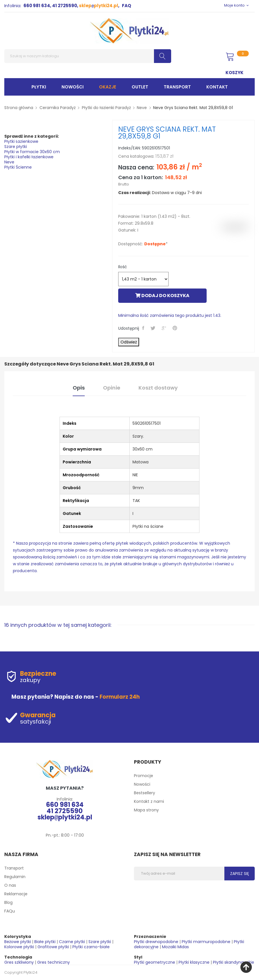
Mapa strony (146, 810)
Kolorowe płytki (19, 947)
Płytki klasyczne (194, 962)
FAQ (126, 6)
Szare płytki (16, 147)
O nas (10, 885)
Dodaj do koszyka (162, 296)
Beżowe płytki (18, 942)
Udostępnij (144, 328)
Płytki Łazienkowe (21, 141)
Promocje (144, 776)
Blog (8, 902)
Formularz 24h (120, 697)
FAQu (10, 911)
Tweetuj (154, 328)
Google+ (165, 328)
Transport (14, 868)
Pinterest (175, 328)
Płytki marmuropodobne (206, 942)
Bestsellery (145, 793)
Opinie (112, 388)
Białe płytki (45, 942)
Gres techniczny (54, 962)
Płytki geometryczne (155, 962)
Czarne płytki (72, 942)
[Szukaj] (88, 56)
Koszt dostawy (158, 388)
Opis (79, 388)
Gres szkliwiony (19, 962)
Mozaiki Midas (175, 947)
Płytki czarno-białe (91, 947)
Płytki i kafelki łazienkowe (29, 157)
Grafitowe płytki (53, 947)
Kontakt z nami (149, 801)
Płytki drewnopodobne (156, 942)
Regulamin (15, 877)
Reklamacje (16, 894)
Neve (9, 162)
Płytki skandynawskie (234, 962)
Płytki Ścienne (18, 167)
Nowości (142, 784)
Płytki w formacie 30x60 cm (32, 152)
